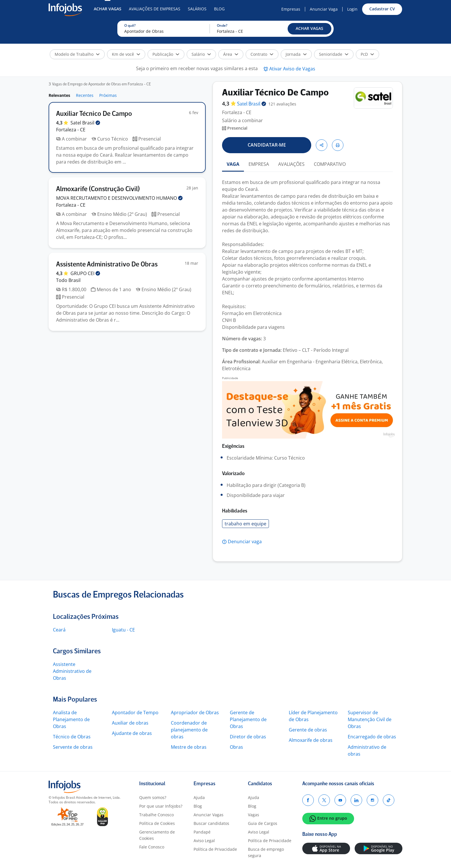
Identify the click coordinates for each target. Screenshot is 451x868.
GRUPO (85, 273)
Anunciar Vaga (324, 9)
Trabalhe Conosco (156, 815)
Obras (236, 747)
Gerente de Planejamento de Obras (248, 719)
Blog (219, 9)
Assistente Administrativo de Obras (72, 671)
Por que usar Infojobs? (161, 806)
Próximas (108, 95)
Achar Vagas (108, 9)
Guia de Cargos (263, 823)
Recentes (85, 95)
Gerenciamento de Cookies (157, 835)
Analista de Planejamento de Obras (71, 719)
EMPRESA (259, 164)
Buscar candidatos (211, 823)
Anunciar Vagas (209, 815)
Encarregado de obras (372, 737)
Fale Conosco (152, 847)
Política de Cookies (157, 823)
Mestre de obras (189, 747)
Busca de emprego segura (266, 852)
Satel (85, 123)
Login (352, 9)
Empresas (291, 9)
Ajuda (199, 797)
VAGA (233, 164)
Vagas (254, 815)
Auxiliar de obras (130, 723)
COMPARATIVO (330, 164)
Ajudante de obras (132, 733)
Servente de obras (73, 747)
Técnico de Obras (72, 737)
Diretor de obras (248, 737)
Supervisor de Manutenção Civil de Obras (370, 719)
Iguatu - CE (123, 630)
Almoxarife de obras (311, 740)
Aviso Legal (204, 841)
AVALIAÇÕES (291, 164)
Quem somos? (153, 797)
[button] (309, 29)
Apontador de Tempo (135, 713)
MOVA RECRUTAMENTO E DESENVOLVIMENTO (119, 198)
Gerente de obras (308, 730)
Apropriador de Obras (195, 713)
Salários (197, 9)
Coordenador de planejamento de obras (189, 730)
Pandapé (202, 832)
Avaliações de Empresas (155, 9)
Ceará (59, 630)
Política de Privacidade (215, 849)
